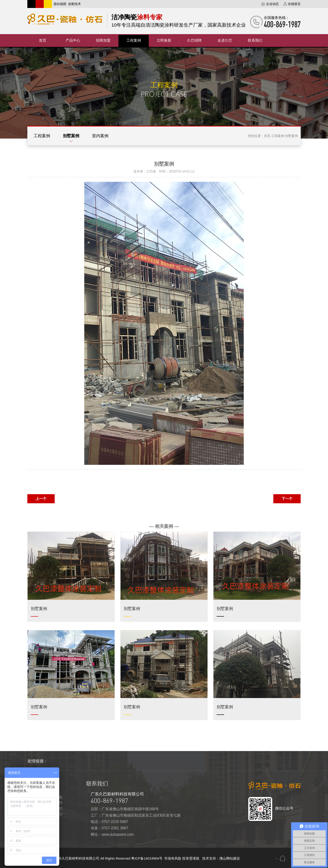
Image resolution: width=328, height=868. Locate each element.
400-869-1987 (109, 801)
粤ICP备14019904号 (147, 858)
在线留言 (294, 4)
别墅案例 (71, 136)
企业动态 (272, 4)
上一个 (41, 499)
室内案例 (100, 136)
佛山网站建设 (230, 858)
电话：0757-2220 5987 (109, 822)
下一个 (287, 499)
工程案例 (42, 136)
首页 (267, 136)
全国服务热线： (282, 22)
